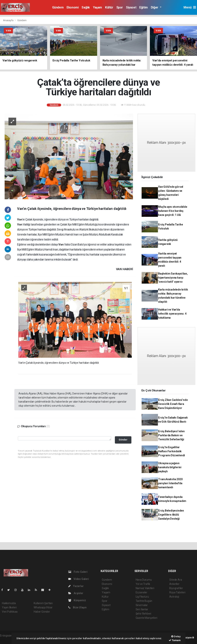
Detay (176, 636)
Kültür (109, 7)
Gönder (123, 440)
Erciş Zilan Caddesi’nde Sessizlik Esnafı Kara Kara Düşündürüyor (173, 404)
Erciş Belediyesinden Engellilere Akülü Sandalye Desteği (171, 515)
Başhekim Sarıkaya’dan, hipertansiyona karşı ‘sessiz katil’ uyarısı (173, 278)
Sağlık (86, 7)
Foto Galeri (78, 572)
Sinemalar (142, 605)
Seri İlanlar (142, 609)
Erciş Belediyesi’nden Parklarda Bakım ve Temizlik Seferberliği (171, 435)
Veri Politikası (10, 612)
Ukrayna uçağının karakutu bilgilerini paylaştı (170, 467)
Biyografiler (176, 588)
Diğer (155, 7)
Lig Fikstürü (142, 597)
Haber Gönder (42, 612)
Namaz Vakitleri (145, 588)
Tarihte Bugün (144, 601)
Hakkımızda (9, 603)
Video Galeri (78, 579)
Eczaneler (141, 592)
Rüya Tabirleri (177, 592)
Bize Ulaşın (77, 607)
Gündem (58, 7)
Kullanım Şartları (43, 603)
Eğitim (144, 7)
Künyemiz (77, 600)
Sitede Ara (176, 580)
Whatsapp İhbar (43, 607)
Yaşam (97, 7)
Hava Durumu (144, 580)
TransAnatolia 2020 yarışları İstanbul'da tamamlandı (170, 483)
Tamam (175, 640)
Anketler (174, 584)
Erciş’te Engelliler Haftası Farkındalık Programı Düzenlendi (172, 451)
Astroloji (174, 597)
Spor (120, 7)
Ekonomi (73, 7)
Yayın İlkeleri (9, 607)
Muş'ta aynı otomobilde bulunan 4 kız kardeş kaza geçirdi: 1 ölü (173, 211)
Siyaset (131, 7)
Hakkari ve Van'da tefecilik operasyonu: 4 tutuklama (172, 314)
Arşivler (76, 593)
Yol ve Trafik (143, 584)
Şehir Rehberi (144, 614)
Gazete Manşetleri (146, 618)
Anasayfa (8, 20)
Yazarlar (76, 586)
